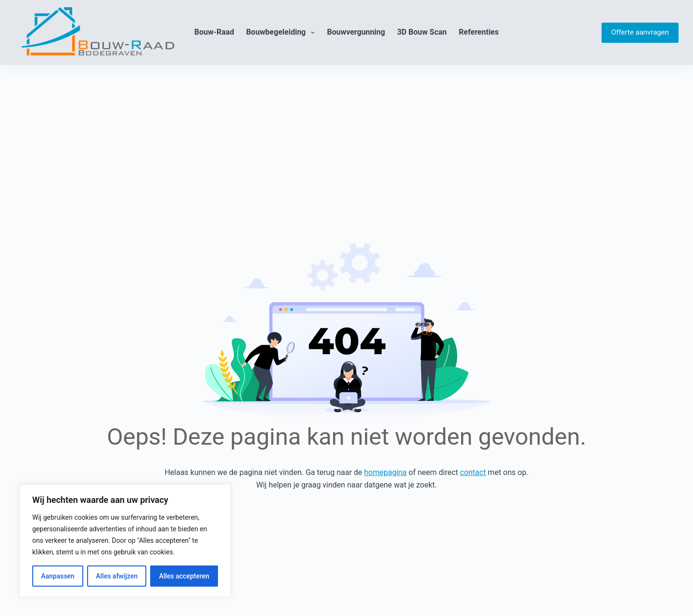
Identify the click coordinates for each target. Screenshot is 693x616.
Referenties (479, 32)
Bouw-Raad (214, 32)
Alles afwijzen (117, 576)
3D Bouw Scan (422, 32)
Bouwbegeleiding (282, 33)
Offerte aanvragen (640, 32)
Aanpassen (58, 576)
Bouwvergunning (356, 32)
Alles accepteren (184, 576)
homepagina (386, 472)
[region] (125, 540)
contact (473, 472)
